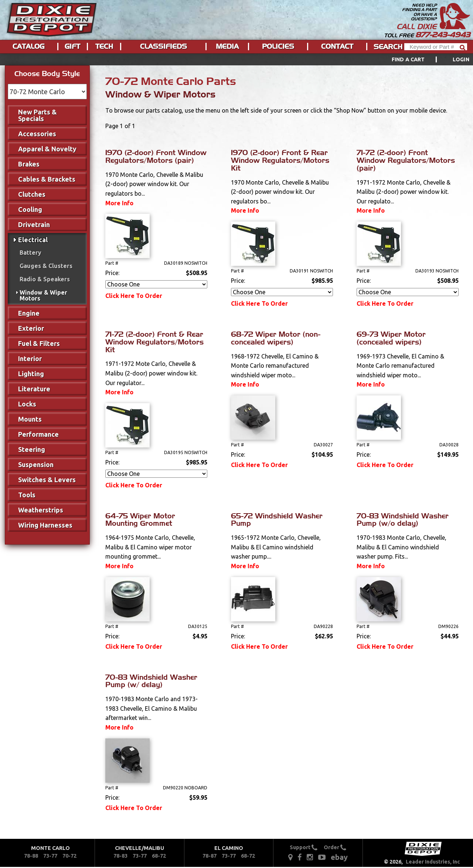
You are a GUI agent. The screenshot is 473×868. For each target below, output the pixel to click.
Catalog (28, 47)
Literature (34, 389)
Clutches (32, 194)
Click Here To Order (134, 296)
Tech (104, 47)
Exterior (31, 328)
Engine (29, 313)
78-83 (120, 856)
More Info (119, 203)
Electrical (33, 240)
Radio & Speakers (45, 279)
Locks (27, 404)
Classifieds (164, 47)
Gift (72, 47)
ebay (339, 857)
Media (227, 47)
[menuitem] (422, 59)
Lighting (31, 374)
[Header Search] (436, 47)
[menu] (236, 59)
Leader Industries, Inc (433, 862)
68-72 (159, 856)
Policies (278, 47)
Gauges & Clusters (46, 266)
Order (335, 847)
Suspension (36, 464)
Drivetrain (34, 224)
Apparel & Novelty (47, 149)
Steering (32, 449)
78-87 (210, 856)
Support (304, 847)
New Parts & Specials (38, 115)
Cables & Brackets (47, 179)
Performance (38, 434)
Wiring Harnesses (45, 525)
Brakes (29, 164)
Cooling (30, 209)
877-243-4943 (443, 35)
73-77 (50, 856)
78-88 (31, 856)
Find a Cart (408, 59)
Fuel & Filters (39, 343)
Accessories (37, 134)
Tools (27, 495)
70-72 (69, 856)
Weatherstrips (41, 510)
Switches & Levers (47, 480)
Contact (337, 47)
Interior (30, 358)
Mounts (30, 419)
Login (461, 59)
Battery (30, 253)
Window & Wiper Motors (43, 295)
